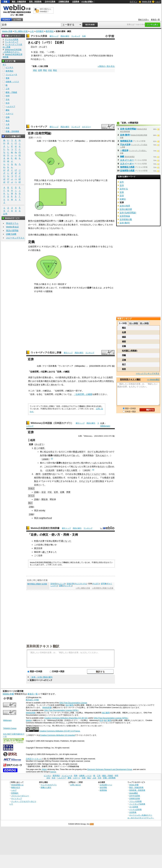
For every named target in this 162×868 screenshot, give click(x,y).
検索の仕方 (16, 787)
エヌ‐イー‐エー (127, 160)
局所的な (110, 381)
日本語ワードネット (34, 759)
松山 (46, 452)
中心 (51, 56)
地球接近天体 (126, 141)
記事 (45, 372)
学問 (8, 96)
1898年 (45, 459)
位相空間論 (40, 221)
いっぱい (94, 463)
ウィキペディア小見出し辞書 (46, 353)
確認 (124, 337)
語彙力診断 (11, 234)
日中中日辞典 (50, 2)
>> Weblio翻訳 (153, 380)
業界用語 (9, 71)
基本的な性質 (65, 377)
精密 (124, 341)
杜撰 (124, 332)
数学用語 (50, 31)
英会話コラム (12, 223)
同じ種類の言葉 (21, 31)
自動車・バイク (12, 82)
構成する (108, 478)
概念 (47, 381)
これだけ (48, 466)
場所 (42, 448)
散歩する (67, 463)
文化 (8, 99)
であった (75, 455)
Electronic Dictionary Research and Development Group (110, 769)
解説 (67, 372)
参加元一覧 (155, 20)
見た (69, 470)
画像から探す (46, 787)
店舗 (124, 360)
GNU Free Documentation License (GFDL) (61, 710)
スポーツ (9, 114)
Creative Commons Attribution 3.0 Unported (57, 735)
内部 (51, 235)
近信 (122, 196)
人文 (32, 31)
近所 (56, 492)
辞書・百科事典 (12, 131)
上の (85, 478)
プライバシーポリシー (20, 796)
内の (97, 56)
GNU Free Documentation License (73, 703)
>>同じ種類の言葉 (83, 588)
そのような (84, 481)
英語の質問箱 (12, 231)
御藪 (122, 156)
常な (65, 455)
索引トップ (54, 36)
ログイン (134, 2)
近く (36, 448)
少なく (89, 474)
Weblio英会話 (12, 227)
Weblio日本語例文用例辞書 (45, 528)
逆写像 (104, 584)
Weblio (29, 720)
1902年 (87, 470)
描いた (79, 56)
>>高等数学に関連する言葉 (103, 588)
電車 (55, 541)
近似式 (53, 584)
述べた (97, 377)
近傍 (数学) (125, 135)
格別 (81, 452)
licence (53, 772)
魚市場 (43, 455)
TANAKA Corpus (10, 728)
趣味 (8, 110)
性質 (30, 385)
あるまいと (103, 466)
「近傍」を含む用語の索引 (41, 677)
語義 (36, 492)
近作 (122, 182)
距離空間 (38, 288)
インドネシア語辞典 (137, 804)
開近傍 (45, 499)
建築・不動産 (11, 92)
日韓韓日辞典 (64, 2)
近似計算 (70, 584)
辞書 (5, 2)
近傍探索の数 (126, 219)
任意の (63, 56)
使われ (54, 385)
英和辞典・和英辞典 (137, 790)
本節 (30, 377)
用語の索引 (65, 36)
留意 (124, 369)
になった (77, 466)
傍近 (35, 70)
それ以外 (82, 381)
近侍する (124, 189)
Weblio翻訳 (134, 793)
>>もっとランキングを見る (148, 373)
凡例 (84, 36)
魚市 (102, 452)
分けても (92, 452)
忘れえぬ (100, 455)
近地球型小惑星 (127, 171)
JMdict (44, 769)
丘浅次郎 (50, 470)
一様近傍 (124, 150)
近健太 (123, 199)
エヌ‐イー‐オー (127, 164)
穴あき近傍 (125, 144)
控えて (53, 452)
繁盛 (75, 452)
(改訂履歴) (69, 705)
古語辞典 (76, 2)
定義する (55, 381)
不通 (61, 541)
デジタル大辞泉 (39, 36)
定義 (124, 346)
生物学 (60, 470)
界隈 (68, 492)
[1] (52, 459)
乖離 (124, 355)
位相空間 (100, 221)
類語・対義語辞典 (19, 2)
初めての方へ (144, 20)
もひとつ (98, 474)
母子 (124, 364)
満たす (59, 481)
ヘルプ (158, 2)
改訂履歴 (108, 720)
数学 (30, 221)
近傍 (31, 137)
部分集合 (46, 478)
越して (45, 552)
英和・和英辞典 (35, 2)
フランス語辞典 (135, 801)
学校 (46, 545)
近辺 (36, 52)
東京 (36, 548)
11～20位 (134, 323)
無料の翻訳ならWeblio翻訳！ (45, 10)
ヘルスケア (10, 107)
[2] (93, 470)
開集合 (44, 235)
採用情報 (103, 790)
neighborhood (45, 518)
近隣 (62, 492)
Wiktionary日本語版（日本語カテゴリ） (52, 423)
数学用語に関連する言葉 (37, 584)
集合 (109, 56)
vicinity (42, 510)
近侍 (122, 185)
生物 (8, 117)
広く (49, 385)
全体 (103, 56)
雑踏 (57, 455)
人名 (8, 124)
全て (4, 65)
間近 (45, 70)
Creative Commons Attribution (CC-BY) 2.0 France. (60, 731)
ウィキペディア (39, 127)
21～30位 (144, 323)
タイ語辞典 (134, 807)
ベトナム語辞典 (135, 809)
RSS (92, 824)
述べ (51, 377)
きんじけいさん (81, 584)
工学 (8, 89)
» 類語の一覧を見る (106, 66)
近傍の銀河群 (126, 209)
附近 (55, 70)
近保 (122, 192)
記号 (5, 214)
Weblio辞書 (47, 708)
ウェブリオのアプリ (49, 785)
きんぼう (39, 444)
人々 (106, 455)
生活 (8, 103)
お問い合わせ (76, 785)
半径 (68, 56)
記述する (39, 385)
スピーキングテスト (15, 238)
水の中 (76, 463)
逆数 (61, 586)
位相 (73, 478)
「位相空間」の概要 (83, 394)
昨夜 (36, 541)
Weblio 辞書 (147, 2)
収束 (41, 381)
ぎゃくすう (68, 586)
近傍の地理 (125, 206)
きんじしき (61, 584)
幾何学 (37, 56)
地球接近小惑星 (127, 167)
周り (102, 381)
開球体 (49, 291)
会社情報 (103, 787)
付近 (42, 52)
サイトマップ (17, 798)
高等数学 (40, 31)
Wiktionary (105, 426)
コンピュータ (11, 75)
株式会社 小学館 (32, 700)
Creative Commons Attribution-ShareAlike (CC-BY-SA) (66, 718)
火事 (42, 541)
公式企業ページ (106, 785)
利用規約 (15, 793)
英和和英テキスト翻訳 (43, 646)
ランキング (76, 36)
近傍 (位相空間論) (128, 129)
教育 (75, 470)
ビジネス (9, 67)
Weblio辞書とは (17, 785)
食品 (8, 121)
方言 (8, 128)
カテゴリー (86, 127)
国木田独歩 (89, 455)
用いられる (68, 381)
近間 (40, 70)
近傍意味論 (125, 216)
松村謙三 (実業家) (130, 351)
